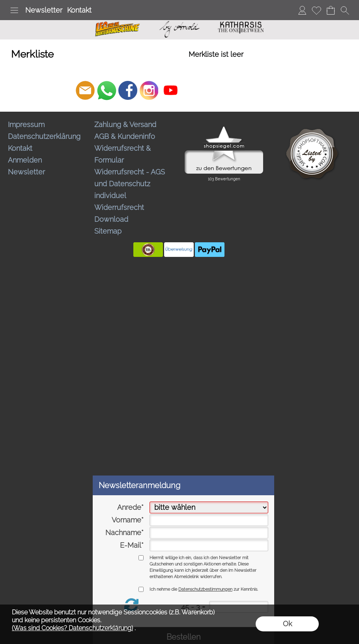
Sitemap (108, 231)
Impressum (26, 124)
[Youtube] (170, 90)
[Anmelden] (302, 10)
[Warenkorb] (331, 10)
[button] (14, 10)
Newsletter (44, 10)
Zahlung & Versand (125, 124)
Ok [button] (287, 624)
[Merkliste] (316, 10)
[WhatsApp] (107, 90)
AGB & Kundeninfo (125, 136)
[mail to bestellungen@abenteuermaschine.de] (85, 90)
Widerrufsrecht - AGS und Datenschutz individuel (130, 184)
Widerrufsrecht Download (119, 213)
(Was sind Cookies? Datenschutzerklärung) (72, 628)
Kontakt (79, 10)
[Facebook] (128, 90)
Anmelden (25, 160)
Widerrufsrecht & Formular (122, 154)
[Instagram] (149, 90)
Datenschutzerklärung (44, 136)
